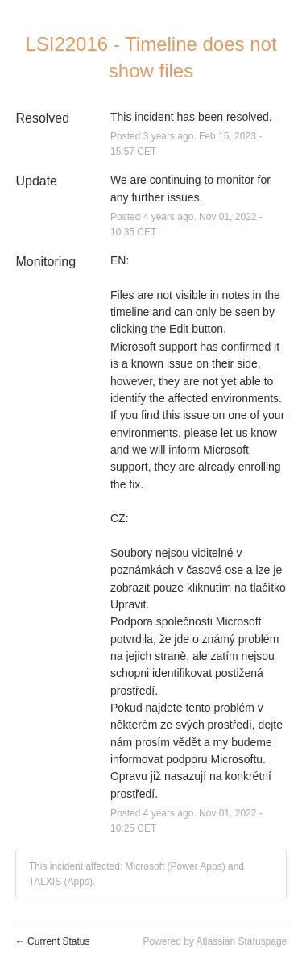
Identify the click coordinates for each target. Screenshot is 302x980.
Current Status (53, 941)
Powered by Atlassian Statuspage (215, 941)
